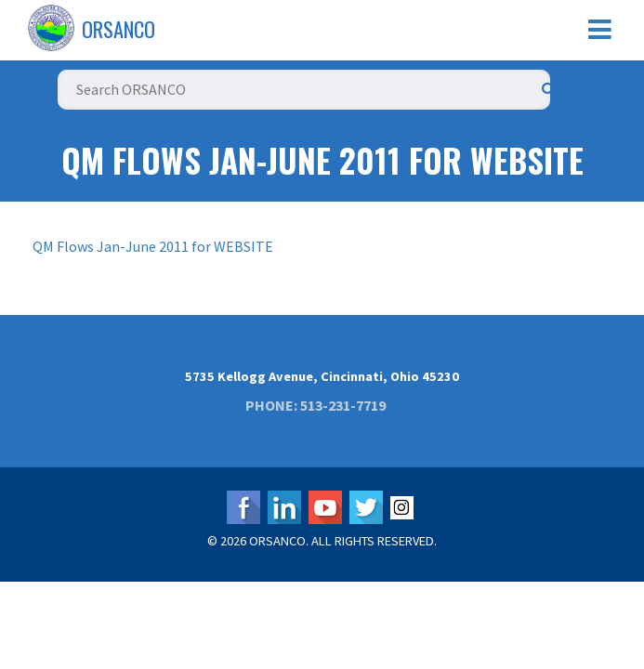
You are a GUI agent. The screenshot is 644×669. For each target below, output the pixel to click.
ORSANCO (118, 29)
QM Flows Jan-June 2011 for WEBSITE (153, 246)
